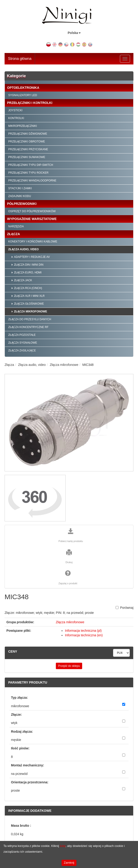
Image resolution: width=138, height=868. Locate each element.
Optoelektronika (23, 88)
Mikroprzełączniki (23, 126)
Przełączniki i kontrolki (30, 103)
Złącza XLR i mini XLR (29, 296)
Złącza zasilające (22, 351)
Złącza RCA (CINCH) (28, 288)
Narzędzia (16, 226)
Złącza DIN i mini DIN (29, 265)
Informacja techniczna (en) (84, 635)
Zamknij (69, 863)
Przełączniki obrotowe (27, 142)
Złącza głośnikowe (29, 304)
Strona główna (20, 59)
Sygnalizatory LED (23, 95)
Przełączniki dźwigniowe (28, 134)
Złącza (14, 234)
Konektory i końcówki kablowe (33, 242)
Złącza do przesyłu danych (30, 319)
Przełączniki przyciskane (28, 149)
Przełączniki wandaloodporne (32, 181)
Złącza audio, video (23, 249)
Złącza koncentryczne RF (28, 327)
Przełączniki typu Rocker (28, 173)
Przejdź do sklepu (69, 666)
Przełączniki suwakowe (27, 157)
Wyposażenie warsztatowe (32, 219)
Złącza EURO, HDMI (28, 273)
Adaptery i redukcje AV (32, 257)
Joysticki (15, 110)
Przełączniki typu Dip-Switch (31, 165)
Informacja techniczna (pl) (83, 631)
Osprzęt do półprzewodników (32, 211)
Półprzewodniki (22, 204)
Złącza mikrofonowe (31, 312)
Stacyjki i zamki (20, 188)
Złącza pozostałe (22, 335)
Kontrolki (16, 118)
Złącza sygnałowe (23, 343)
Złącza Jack (23, 280)
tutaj (63, 846)
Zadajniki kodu (20, 196)
